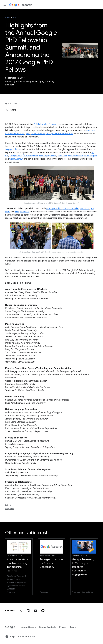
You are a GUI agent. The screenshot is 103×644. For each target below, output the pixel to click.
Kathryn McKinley (71, 209)
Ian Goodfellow (75, 156)
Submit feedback (26, 637)
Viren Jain (62, 156)
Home (8, 18)
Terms (73, 627)
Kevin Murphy (90, 156)
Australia (91, 130)
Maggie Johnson (13, 149)
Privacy (63, 627)
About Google (29, 627)
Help (10, 637)
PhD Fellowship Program (45, 124)
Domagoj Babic (54, 209)
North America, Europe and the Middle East (52, 134)
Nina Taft (85, 209)
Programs (10, 509)
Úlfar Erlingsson (30, 156)
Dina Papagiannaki (48, 156)
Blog (15, 18)
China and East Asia (15, 134)
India (28, 134)
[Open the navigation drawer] (5, 5)
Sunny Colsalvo (22, 212)
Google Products (48, 627)
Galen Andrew (16, 159)
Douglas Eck (16, 156)
